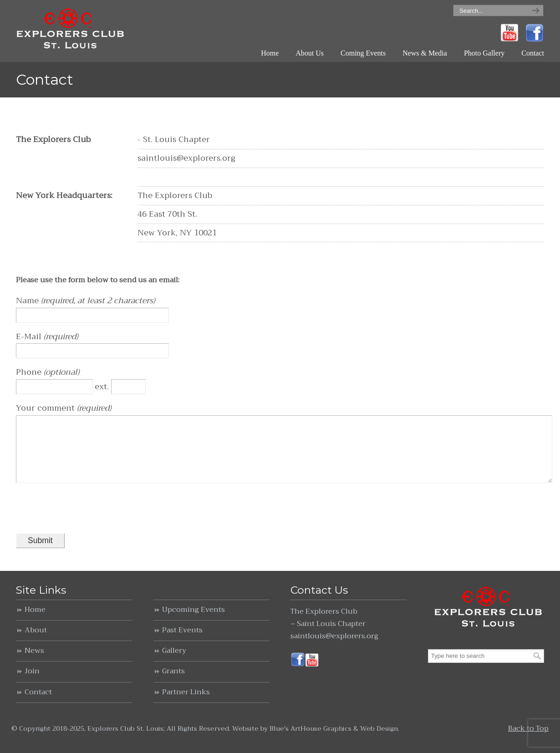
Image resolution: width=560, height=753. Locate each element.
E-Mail (30, 336)
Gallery (174, 663)
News (34, 663)
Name (28, 300)
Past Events (182, 643)
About (36, 643)
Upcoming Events (193, 622)
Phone (30, 372)
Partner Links (186, 705)
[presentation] (85, 521)
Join (32, 684)
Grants (173, 684)
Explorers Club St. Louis (71, 29)
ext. (103, 387)
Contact (38, 705)
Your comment (46, 408)
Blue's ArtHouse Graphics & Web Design (334, 741)
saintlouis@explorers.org (334, 649)
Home (35, 622)
